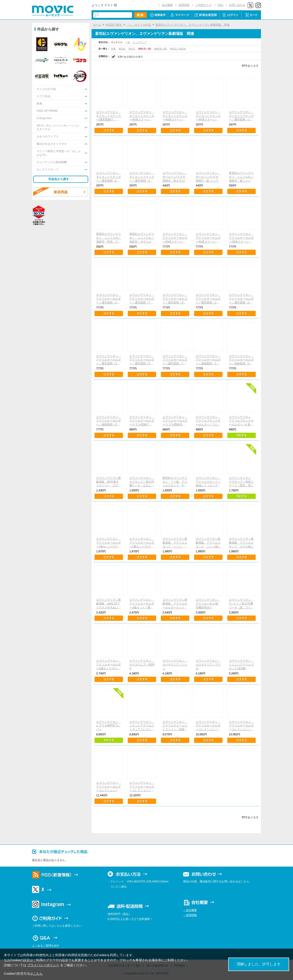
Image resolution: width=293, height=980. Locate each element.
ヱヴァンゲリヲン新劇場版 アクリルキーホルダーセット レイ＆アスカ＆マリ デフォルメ (176, 607)
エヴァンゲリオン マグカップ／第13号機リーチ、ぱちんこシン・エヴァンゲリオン (142, 486)
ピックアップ (140, 42)
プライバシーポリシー (43, 965)
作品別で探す (114, 25)
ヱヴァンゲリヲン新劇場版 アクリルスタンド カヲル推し (241, 543)
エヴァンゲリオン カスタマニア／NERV (142, 665)
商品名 (122, 49)
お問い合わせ (237, 5)
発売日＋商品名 (178, 49)
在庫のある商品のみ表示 (130, 57)
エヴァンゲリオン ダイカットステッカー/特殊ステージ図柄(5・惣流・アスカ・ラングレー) (175, 120)
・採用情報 (190, 915)
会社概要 (167, 5)
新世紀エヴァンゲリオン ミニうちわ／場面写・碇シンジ (241, 177)
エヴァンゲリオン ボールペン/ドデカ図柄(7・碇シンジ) (208, 177)
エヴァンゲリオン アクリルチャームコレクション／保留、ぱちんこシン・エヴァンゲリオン (175, 730)
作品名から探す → (61, 179)
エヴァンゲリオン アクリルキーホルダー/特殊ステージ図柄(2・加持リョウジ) (175, 242)
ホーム (97, 25)
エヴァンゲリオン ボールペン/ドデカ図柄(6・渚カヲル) (175, 177)
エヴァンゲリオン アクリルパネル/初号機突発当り (208, 604)
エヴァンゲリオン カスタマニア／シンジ (175, 665)
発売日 (132, 49)
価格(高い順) (161, 49)
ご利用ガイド (203, 5)
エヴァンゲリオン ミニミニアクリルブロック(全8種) (241, 665)
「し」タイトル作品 (139, 25)
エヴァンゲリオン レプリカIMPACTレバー (109, 726)
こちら (38, 974)
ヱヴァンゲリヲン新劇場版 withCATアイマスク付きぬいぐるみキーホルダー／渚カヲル (109, 607)
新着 (114, 49)
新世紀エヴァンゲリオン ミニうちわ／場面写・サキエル (142, 238)
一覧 (128, 42)
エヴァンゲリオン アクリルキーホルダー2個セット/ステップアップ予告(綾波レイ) (109, 546)
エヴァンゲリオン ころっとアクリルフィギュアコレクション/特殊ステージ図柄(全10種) (142, 730)
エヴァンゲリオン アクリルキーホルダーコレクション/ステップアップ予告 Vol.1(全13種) (109, 790)
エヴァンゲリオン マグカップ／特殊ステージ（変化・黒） (241, 482)
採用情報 (184, 5)
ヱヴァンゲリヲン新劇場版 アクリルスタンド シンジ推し (208, 543)
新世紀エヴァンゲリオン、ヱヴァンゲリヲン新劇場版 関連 (193, 25)
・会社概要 (190, 910)
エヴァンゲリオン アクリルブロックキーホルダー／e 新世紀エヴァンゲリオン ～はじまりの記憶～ (241, 425)
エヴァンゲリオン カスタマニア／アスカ (208, 665)
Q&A (220, 5)
